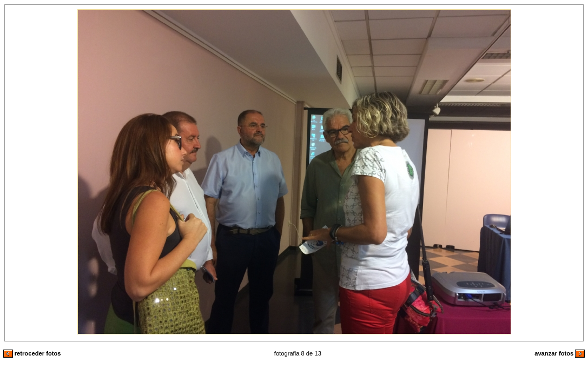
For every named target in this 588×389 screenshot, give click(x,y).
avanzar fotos (560, 353)
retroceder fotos (32, 353)
